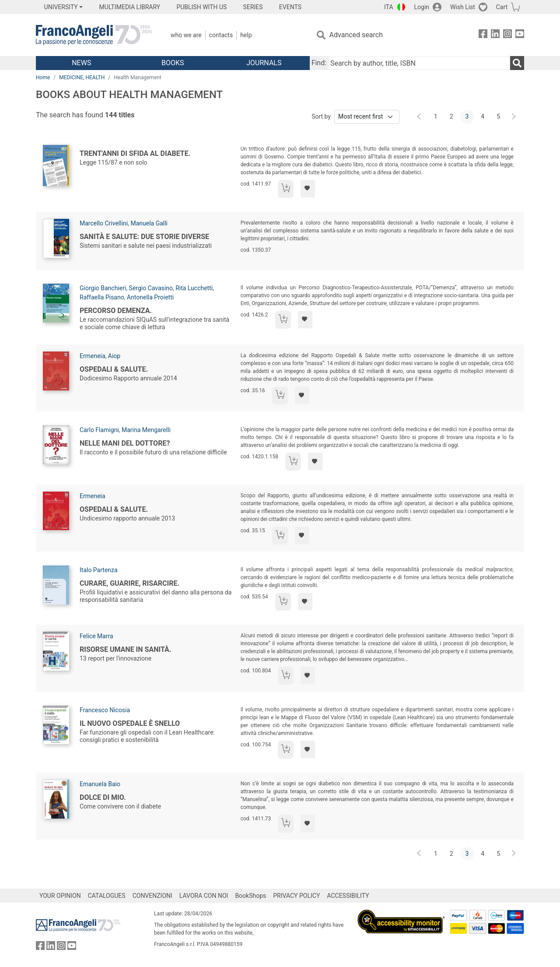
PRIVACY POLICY (296, 896)
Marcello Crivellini (104, 223)
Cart (502, 7)
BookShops (250, 896)
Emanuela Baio (100, 784)
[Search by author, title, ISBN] (419, 63)
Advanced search (356, 35)
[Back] (420, 117)
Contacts (221, 35)
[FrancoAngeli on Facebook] (483, 35)
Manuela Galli (149, 223)
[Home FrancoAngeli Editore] (94, 35)
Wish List (463, 7)
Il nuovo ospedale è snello (130, 723)
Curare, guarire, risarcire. (129, 583)
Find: (319, 63)
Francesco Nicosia (105, 710)
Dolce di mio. (103, 797)
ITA (389, 7)
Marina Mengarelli (146, 430)
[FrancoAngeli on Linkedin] (495, 35)
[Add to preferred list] (308, 189)
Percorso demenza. (116, 311)
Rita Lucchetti (194, 288)
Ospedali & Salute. (114, 369)
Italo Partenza (99, 570)
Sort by (321, 116)
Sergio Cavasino (151, 288)
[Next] (514, 117)
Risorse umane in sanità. (125, 649)
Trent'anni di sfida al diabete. (135, 153)
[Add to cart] (286, 189)
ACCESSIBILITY (348, 896)
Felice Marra (96, 636)
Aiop (114, 356)
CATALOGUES (107, 896)
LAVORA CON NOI (204, 896)
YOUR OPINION (60, 896)
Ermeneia (93, 356)
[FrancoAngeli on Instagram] (507, 35)
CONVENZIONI (152, 896)
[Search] (517, 63)
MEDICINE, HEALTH (82, 77)
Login (422, 7)
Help (246, 35)
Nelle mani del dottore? (125, 443)
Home (43, 77)
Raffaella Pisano (102, 297)
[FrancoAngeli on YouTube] (520, 35)
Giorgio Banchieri (103, 288)
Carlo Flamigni (99, 430)
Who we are (186, 35)
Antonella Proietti (150, 297)
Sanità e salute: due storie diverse (144, 237)
